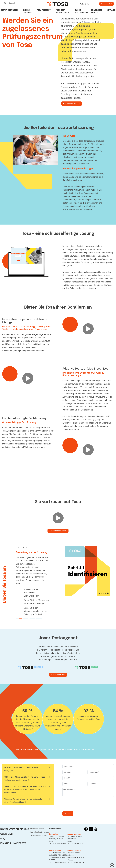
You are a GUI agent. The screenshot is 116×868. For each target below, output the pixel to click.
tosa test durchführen (62, 12)
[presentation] (80, 804)
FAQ (3, 838)
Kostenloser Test (107, 4)
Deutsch (12, 3)
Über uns (7, 834)
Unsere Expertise (27, 12)
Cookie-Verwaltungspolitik (39, 835)
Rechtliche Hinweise (37, 829)
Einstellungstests (13, 843)
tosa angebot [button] (44, 10)
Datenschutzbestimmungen (39, 832)
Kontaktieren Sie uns (72, 104)
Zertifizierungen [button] (9, 10)
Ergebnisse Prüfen (97, 12)
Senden (68, 814)
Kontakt (111, 10)
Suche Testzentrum (81, 12)
